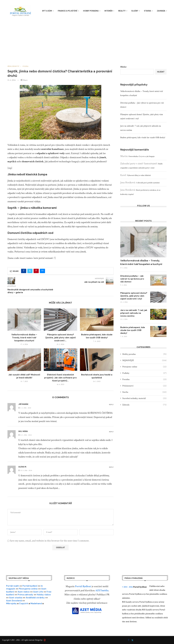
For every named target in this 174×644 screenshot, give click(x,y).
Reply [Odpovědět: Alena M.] (111, 467)
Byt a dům (47, 11)
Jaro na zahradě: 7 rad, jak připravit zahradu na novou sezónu (134, 313)
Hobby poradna (91, 11)
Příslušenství (144, 386)
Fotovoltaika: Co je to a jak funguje (142, 156)
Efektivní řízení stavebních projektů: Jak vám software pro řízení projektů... (60, 378)
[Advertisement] (87, 38)
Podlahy (144, 373)
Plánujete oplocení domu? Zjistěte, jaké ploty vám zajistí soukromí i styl (134, 296)
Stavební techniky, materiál (144, 398)
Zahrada (161, 11)
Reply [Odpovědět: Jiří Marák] (111, 405)
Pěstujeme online (144, 367)
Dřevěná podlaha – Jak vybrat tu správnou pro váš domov (132, 279)
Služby (135, 11)
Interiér (108, 11)
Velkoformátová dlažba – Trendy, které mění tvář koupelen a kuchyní (24, 338)
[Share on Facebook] (24, 271)
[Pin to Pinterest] (36, 271)
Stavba (147, 11)
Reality (122, 11)
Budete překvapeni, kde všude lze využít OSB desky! (143, 138)
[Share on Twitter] (30, 271)
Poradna (144, 379)
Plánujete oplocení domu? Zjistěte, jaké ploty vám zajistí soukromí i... (60, 338)
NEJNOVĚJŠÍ (144, 361)
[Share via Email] (42, 271)
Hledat (123, 67)
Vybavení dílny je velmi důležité (139, 175)
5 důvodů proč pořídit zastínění (148, 183)
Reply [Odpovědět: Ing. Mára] (111, 432)
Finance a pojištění (67, 11)
